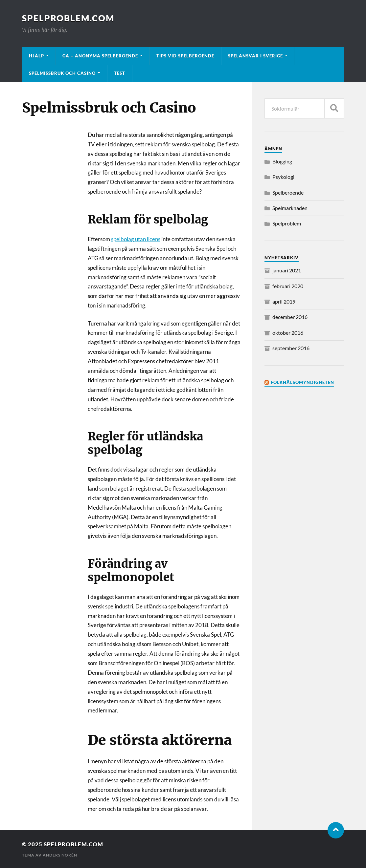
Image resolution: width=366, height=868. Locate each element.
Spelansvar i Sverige (255, 56)
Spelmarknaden (290, 208)
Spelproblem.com (68, 18)
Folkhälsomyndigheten (302, 382)
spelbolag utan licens (136, 239)
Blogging (282, 161)
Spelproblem (287, 223)
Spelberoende (288, 192)
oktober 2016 (288, 333)
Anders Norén (60, 855)
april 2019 (284, 301)
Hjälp (36, 56)
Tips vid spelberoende (185, 56)
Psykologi (283, 177)
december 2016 (290, 317)
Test (120, 73)
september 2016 (291, 348)
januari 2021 (287, 270)
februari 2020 (288, 286)
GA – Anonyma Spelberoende (100, 56)
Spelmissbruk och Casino (62, 73)
